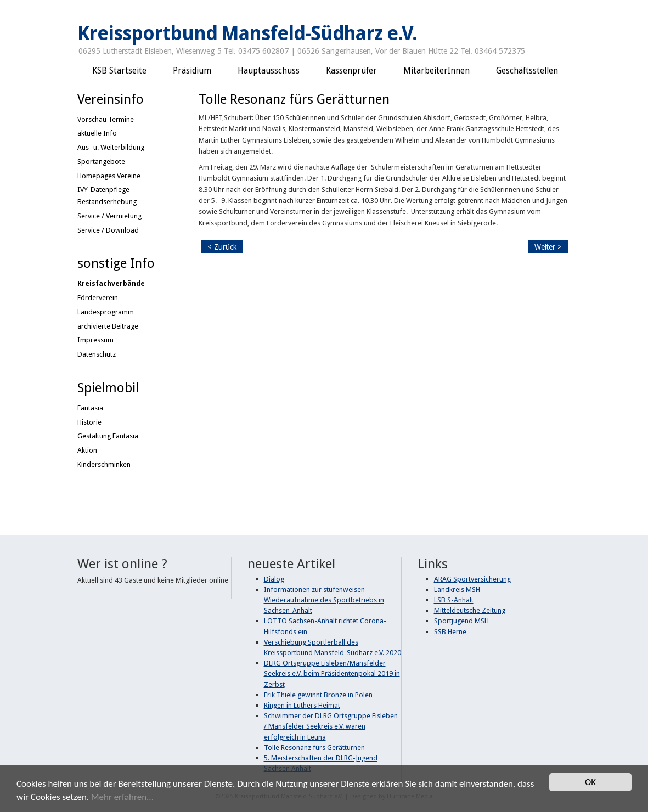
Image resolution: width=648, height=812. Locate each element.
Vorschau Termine (106, 119)
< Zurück (222, 247)
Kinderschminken (104, 464)
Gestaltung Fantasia (108, 436)
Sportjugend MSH (461, 621)
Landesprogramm (106, 312)
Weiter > (548, 247)
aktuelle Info (97, 133)
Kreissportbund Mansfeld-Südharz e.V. (247, 33)
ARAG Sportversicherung (472, 579)
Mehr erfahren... (122, 798)
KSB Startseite (119, 71)
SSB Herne (450, 632)
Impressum (95, 340)
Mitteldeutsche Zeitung (470, 610)
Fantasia (90, 408)
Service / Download (108, 230)
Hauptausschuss (269, 71)
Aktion (87, 450)
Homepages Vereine (109, 176)
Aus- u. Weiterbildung (111, 147)
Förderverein (98, 298)
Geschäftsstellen (527, 71)
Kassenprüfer (351, 71)
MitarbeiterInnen (436, 71)
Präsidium (192, 71)
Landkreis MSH (457, 590)
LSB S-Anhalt (454, 600)
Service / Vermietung (109, 216)
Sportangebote (101, 162)
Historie (89, 422)
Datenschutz (97, 354)
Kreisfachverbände (111, 283)
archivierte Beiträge (108, 326)
